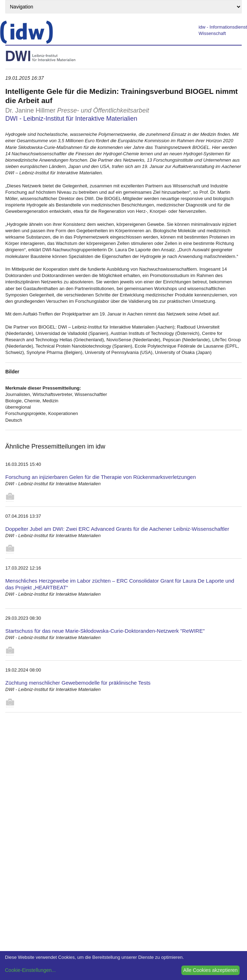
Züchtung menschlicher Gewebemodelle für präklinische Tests (78, 683)
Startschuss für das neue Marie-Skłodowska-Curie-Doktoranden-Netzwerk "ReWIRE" (105, 631)
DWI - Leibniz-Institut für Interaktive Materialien (71, 119)
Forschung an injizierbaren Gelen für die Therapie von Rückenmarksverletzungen (101, 477)
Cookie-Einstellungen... (30, 970)
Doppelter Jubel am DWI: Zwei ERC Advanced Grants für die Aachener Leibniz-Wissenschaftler (117, 529)
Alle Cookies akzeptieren (210, 970)
